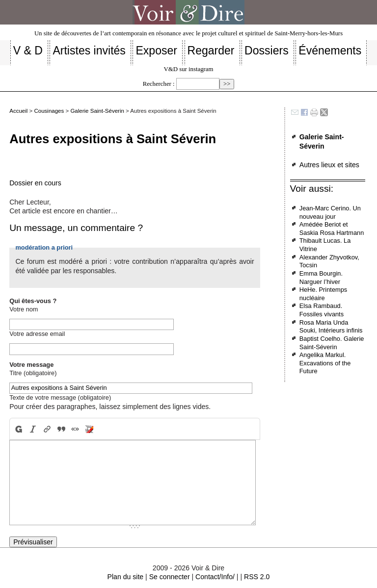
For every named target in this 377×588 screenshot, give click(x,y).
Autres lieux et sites (329, 165)
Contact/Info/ (215, 577)
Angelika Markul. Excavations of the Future (325, 363)
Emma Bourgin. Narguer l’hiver (321, 278)
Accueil (18, 111)
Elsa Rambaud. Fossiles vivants (322, 310)
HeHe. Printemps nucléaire (323, 294)
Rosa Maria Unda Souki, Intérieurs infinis (331, 327)
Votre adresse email (37, 334)
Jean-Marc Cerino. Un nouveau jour (330, 212)
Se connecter (170, 577)
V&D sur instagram (189, 69)
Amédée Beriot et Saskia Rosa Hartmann (332, 229)
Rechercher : (159, 84)
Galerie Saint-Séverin (97, 111)
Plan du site (126, 577)
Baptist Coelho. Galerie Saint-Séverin (332, 343)
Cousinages (49, 111)
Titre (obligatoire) (33, 373)
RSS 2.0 (257, 577)
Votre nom (24, 309)
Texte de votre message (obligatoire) (60, 397)
